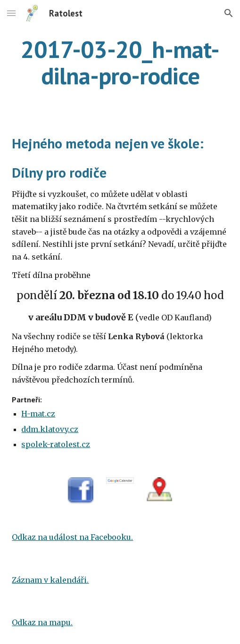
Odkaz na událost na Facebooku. (72, 537)
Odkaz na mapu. (42, 622)
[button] (11, 13)
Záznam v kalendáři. (50, 580)
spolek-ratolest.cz (56, 444)
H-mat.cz (38, 414)
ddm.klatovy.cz (50, 429)
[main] (120, 62)
